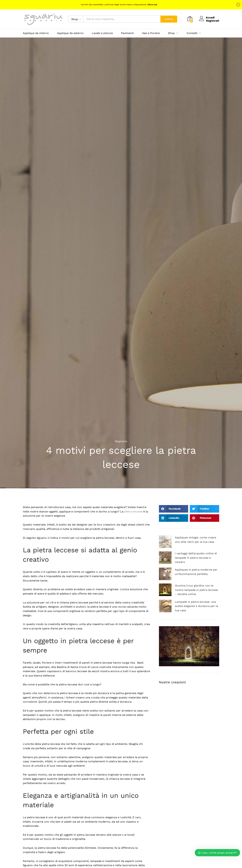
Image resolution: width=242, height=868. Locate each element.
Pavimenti (127, 33)
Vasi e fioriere (151, 33)
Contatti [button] (192, 33)
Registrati (213, 21)
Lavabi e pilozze (102, 33)
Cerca (169, 19)
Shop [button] (171, 33)
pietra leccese (133, 511)
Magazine (121, 441)
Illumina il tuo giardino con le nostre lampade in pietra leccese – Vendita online (196, 590)
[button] (174, 509)
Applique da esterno (70, 33)
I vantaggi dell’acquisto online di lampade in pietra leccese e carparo (196, 558)
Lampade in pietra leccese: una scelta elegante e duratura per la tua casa (196, 606)
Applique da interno (36, 33)
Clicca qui (152, 5)
